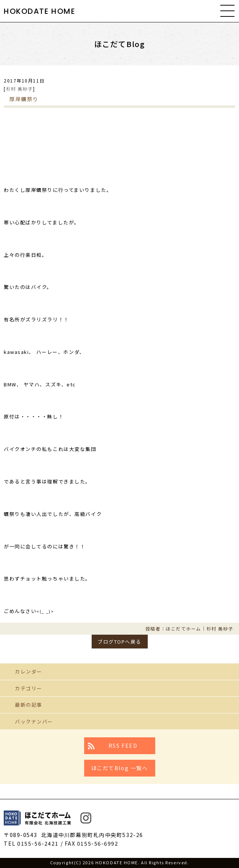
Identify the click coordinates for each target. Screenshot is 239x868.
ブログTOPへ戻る (119, 642)
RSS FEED (123, 746)
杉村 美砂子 (19, 89)
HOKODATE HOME (39, 11)
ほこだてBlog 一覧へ (120, 768)
